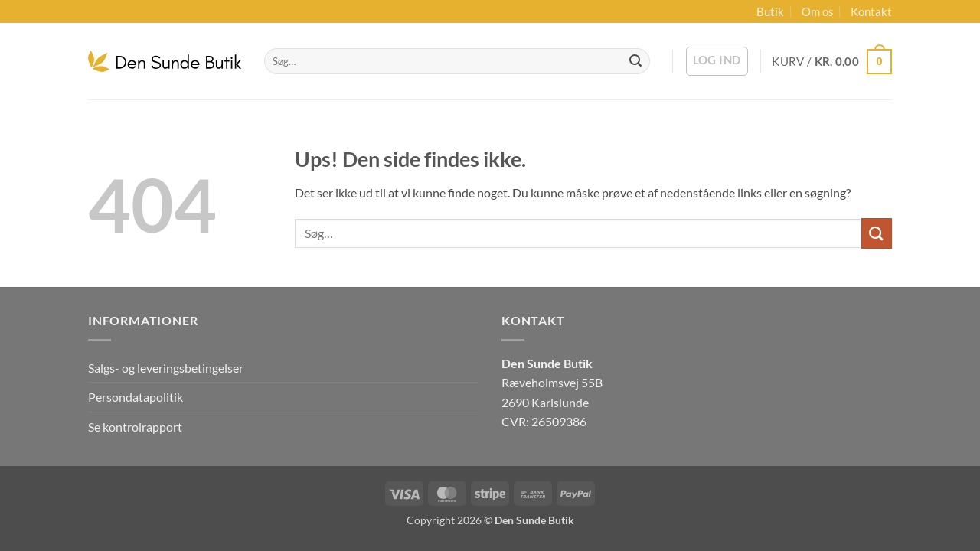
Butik (770, 11)
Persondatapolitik (136, 397)
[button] (717, 61)
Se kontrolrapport (135, 427)
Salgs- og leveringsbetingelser (166, 368)
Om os (818, 11)
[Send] (635, 61)
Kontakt (871, 11)
